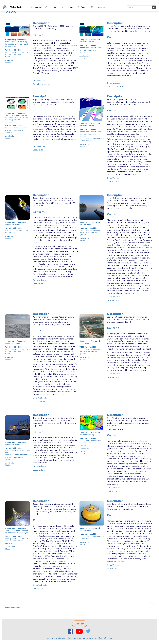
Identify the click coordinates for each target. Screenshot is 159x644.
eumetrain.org (77, 638)
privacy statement (57, 638)
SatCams (82, 7)
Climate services (12, 46)
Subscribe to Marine (13, 608)
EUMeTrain (16, 7)
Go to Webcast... (114, 178)
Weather (83, 453)
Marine (8, 63)
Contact (80, 624)
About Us (101, 7)
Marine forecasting (87, 42)
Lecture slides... (114, 182)
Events (71, 7)
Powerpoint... (39, 589)
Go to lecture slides (41, 84)
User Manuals (59, 7)
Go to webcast (39, 80)
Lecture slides (39, 150)
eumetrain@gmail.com (99, 638)
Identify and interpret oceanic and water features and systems (17, 54)
